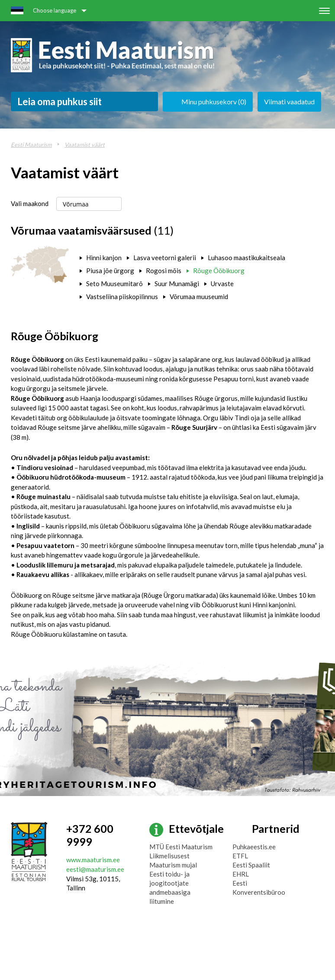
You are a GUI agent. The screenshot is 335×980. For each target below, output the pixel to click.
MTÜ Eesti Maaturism (181, 847)
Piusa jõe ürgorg (110, 271)
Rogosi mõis (164, 271)
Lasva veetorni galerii (165, 258)
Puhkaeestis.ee (254, 847)
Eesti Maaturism (31, 145)
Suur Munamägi (177, 284)
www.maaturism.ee (93, 860)
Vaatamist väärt (85, 145)
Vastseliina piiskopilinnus (122, 297)
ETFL (240, 856)
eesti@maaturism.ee (95, 869)
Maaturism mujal (173, 865)
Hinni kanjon (104, 258)
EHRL (241, 874)
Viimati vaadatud (289, 102)
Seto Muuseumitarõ (114, 284)
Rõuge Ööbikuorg (219, 271)
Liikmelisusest (169, 856)
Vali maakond (30, 203)
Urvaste (222, 284)
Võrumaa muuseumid (199, 297)
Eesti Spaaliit (251, 865)
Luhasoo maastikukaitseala (246, 258)
